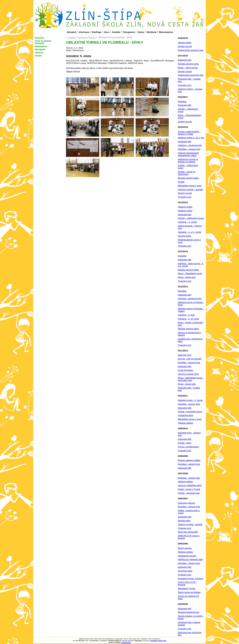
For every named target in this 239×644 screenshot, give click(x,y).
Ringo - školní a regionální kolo (190, 324)
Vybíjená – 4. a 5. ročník (189, 232)
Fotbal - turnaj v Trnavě (189, 489)
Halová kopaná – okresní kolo (190, 227)
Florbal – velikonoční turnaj (191, 218)
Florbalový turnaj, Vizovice (190, 579)
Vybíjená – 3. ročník (187, 222)
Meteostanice (166, 32)
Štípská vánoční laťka (188, 64)
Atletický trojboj (185, 207)
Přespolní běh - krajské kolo (189, 389)
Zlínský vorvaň (185, 46)
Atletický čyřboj (185, 211)
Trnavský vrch (184, 85)
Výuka (141, 32)
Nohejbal (182, 101)
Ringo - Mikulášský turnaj (190, 273)
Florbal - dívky (185, 443)
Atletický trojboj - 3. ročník (190, 400)
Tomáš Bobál (126, 642)
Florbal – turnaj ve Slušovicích (186, 173)
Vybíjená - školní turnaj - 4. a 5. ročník (191, 265)
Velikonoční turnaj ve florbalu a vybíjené (188, 161)
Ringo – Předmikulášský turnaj (189, 117)
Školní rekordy (185, 548)
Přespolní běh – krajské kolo (189, 80)
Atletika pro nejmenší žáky (190, 559)
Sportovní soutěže (87, 37)
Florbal (181, 182)
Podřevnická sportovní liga (191, 50)
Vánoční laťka (184, 43)
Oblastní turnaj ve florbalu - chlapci (191, 310)
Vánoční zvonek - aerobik (190, 524)
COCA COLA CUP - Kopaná (187, 583)
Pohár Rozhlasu (185, 370)
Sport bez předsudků (188, 532)
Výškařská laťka (185, 415)
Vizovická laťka (185, 571)
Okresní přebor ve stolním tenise (190, 617)
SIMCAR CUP (185, 355)
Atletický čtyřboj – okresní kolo (190, 90)
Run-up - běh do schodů (189, 359)
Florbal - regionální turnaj (190, 412)
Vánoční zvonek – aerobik (190, 189)
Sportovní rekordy (186, 503)
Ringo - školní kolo (187, 277)
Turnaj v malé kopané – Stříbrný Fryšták (189, 133)
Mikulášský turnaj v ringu (190, 186)
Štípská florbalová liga (188, 612)
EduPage (97, 32)
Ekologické (40, 49)
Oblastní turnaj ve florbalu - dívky (191, 304)
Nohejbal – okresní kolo (189, 149)
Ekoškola (152, 32)
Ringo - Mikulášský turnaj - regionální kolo (191, 379)
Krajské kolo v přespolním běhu (190, 340)
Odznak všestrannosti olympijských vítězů (188, 154)
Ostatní (38, 56)
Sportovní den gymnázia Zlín (189, 634)
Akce (107, 32)
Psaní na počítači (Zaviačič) (43, 42)
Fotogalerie (129, 32)
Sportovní (40, 38)
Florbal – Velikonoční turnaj (188, 110)
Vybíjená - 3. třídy (186, 315)
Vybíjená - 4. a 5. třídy (188, 319)
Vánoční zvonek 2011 (188, 374)
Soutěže (116, 32)
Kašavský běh (185, 60)
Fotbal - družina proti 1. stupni (189, 512)
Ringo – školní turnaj (188, 68)
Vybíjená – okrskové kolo (190, 145)
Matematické (41, 46)
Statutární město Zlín (158, 641)
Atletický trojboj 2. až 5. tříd (191, 138)
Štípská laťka (184, 521)
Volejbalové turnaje (187, 556)
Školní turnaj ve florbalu (189, 592)
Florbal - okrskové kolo (189, 493)
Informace (84, 32)
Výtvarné (39, 53)
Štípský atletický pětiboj (189, 460)
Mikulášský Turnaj (186, 588)
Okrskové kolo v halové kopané (189, 624)
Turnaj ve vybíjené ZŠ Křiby (188, 597)
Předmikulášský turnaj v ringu (189, 241)
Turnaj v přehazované (188, 447)
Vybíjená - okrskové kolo (190, 299)
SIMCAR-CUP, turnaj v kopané (189, 537)
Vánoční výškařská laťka (190, 485)
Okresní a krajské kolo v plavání (189, 334)
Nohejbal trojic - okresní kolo (189, 434)
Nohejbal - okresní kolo (189, 363)
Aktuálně (71, 32)
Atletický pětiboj (185, 423)
